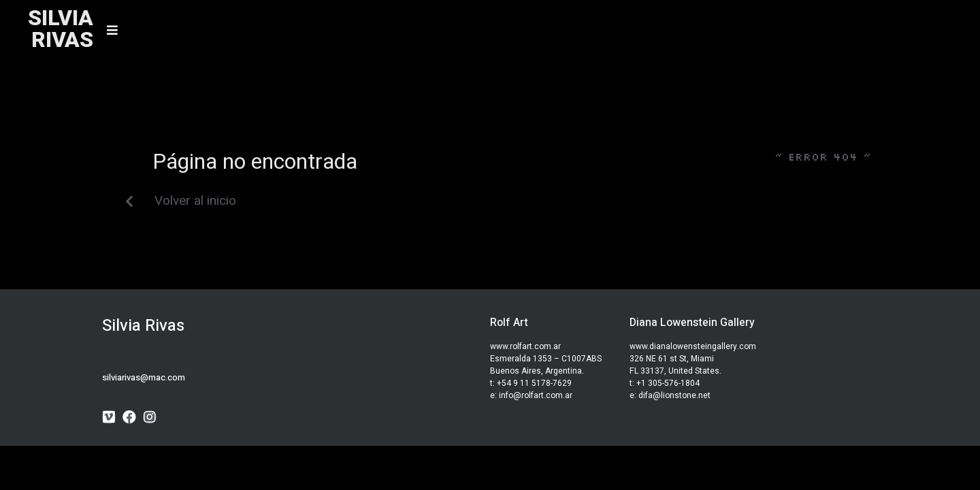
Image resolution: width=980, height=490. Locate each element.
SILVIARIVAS (61, 29)
